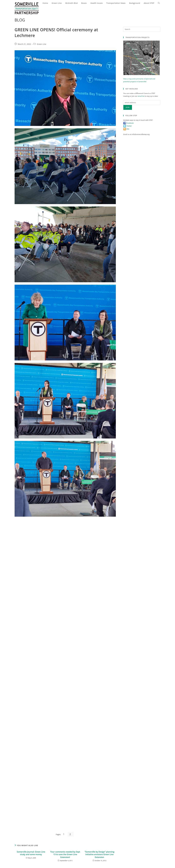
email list (141, 96)
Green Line (42, 44)
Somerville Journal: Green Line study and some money (31, 853)
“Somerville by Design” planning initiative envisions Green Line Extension (99, 854)
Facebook (128, 123)
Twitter (127, 126)
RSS (126, 129)
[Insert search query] (142, 29)
